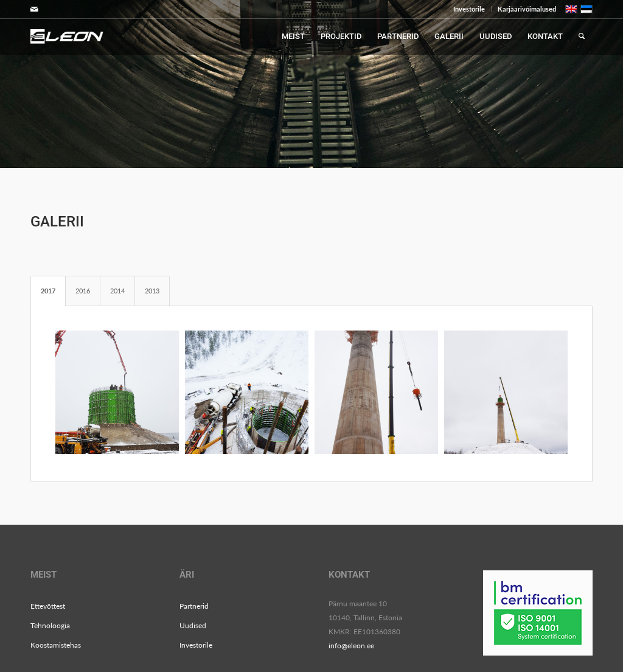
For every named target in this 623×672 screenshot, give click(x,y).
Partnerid (194, 606)
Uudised (193, 625)
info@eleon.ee (351, 646)
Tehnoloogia (50, 625)
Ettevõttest (48, 606)
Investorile (469, 9)
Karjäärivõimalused (527, 9)
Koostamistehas (56, 645)
